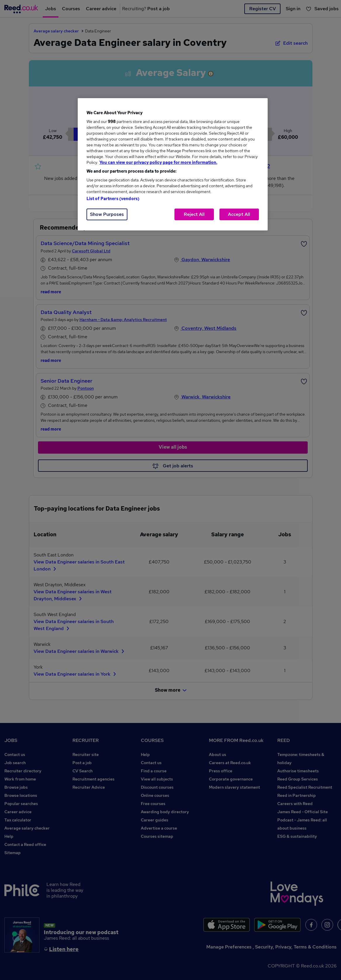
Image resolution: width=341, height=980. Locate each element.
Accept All (239, 214)
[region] (173, 164)
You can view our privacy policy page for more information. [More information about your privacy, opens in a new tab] (158, 162)
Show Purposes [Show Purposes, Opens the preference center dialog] (107, 214)
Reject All (194, 214)
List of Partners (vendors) (113, 199)
